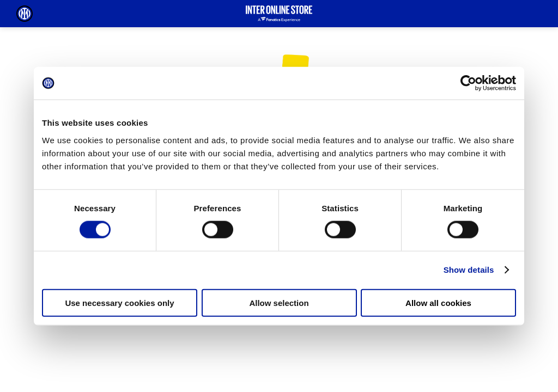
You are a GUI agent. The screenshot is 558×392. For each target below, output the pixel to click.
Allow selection (279, 302)
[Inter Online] (25, 14)
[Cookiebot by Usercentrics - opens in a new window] (468, 83)
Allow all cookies (438, 302)
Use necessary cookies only (119, 302)
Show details (469, 270)
